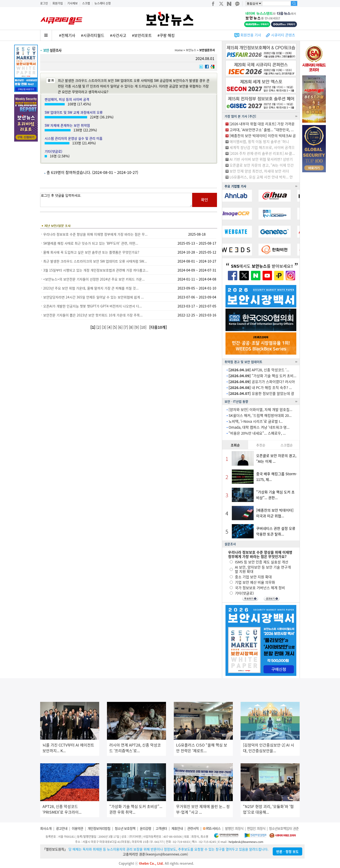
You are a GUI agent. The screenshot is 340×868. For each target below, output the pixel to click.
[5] (115, 327)
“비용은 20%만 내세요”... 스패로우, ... (257, 433)
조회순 (235, 445)
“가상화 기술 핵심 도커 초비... (262, 376)
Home (179, 50)
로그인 (44, 3)
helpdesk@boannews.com (246, 842)
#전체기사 (67, 35)
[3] (104, 327)
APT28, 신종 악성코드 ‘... (259, 370)
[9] (137, 327)
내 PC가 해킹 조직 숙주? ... (260, 388)
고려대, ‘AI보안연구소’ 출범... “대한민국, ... (262, 130)
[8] (132, 327)
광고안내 (62, 828)
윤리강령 (145, 828)
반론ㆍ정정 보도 (287, 851)
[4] (110, 327)
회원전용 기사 (251, 35)
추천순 (261, 445)
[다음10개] (158, 327)
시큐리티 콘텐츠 (283, 35)
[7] (126, 327)
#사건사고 (118, 35)
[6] (121, 327)
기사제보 (72, 3)
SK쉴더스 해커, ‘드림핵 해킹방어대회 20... (260, 415)
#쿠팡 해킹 (166, 35)
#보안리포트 (142, 35)
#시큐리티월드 (93, 35)
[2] (99, 327)
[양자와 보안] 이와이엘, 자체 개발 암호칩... (260, 410)
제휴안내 (177, 828)
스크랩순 (287, 445)
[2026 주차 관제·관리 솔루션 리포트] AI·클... (262, 153)
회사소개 (46, 828)
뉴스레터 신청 (103, 3)
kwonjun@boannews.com (167, 854)
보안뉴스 (191, 50)
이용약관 (77, 828)
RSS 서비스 (213, 828)
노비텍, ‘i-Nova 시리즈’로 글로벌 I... (256, 421)
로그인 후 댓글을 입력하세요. (116, 200)
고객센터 (161, 828)
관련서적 (193, 828)
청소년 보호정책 (125, 828)
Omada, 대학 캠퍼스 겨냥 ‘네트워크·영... (259, 427)
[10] (144, 327)
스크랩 (86, 3)
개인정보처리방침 (99, 828)
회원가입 (58, 3)
